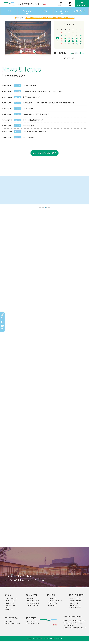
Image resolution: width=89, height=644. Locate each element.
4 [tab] (29, 54)
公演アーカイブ (10, 606)
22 (73, 44)
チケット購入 (13, 620)
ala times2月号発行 (29, 140)
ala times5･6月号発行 (29, 88)
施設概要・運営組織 (75, 603)
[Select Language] (70, 7)
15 (73, 41)
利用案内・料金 (53, 606)
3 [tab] (28, 54)
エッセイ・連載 (74, 606)
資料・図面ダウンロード (55, 603)
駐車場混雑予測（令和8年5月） (32, 100)
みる (9, 14)
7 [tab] (48, 210)
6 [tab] (47, 210)
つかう (45, 14)
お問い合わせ (80, 14)
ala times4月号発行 (29, 111)
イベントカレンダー (11, 603)
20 (65, 44)
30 (77, 46)
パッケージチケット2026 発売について (35, 134)
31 (81, 46)
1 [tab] (25, 54)
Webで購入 (10, 624)
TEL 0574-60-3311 (69, 626)
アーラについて (62, 14)
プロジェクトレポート (33, 603)
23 (77, 44)
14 (69, 41)
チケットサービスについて (13, 626)
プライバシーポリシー (33, 626)
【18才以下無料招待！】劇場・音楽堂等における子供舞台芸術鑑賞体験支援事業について (48, 105)
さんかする (27, 14)
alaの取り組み (74, 608)
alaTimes (8, 610)
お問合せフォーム (32, 624)
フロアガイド (52, 601)
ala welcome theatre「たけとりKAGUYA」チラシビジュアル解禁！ (43, 94)
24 (81, 44)
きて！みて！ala (10, 608)
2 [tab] (26, 54)
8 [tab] (50, 210)
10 (81, 38)
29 (65, 35)
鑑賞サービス (9, 612)
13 (65, 41)
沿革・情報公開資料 (75, 610)
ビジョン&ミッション (76, 601)
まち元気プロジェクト (33, 606)
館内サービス (52, 608)
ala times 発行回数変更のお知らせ (33, 123)
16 (77, 41)
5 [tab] (31, 54)
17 (81, 41)
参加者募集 (30, 601)
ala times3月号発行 (29, 128)
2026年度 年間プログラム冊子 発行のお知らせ (36, 117)
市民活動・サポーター (33, 608)
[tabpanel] (28, 41)
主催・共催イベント (11, 601)
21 (69, 44)
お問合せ (32, 620)
